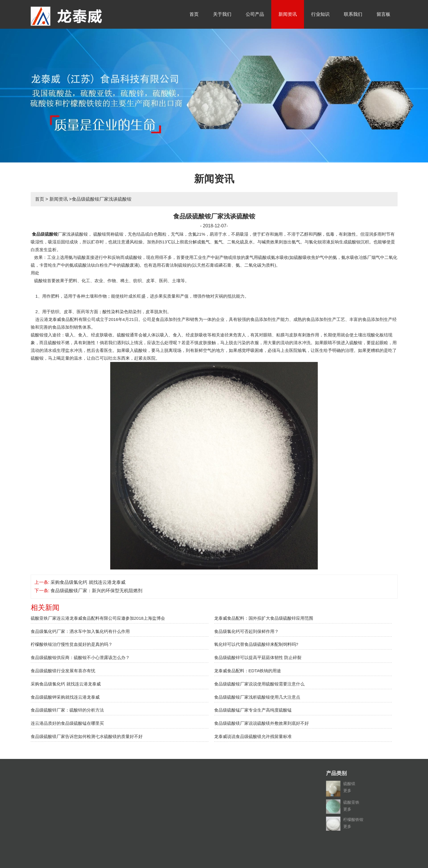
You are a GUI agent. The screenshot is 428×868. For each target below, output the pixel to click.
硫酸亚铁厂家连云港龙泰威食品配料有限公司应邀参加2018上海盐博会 (98, 618)
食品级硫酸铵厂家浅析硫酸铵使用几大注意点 (257, 697)
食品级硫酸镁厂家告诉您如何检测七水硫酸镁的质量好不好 (87, 736)
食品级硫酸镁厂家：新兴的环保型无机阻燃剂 (96, 591)
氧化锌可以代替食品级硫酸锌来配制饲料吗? (256, 644)
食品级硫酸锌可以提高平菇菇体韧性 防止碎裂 (258, 657)
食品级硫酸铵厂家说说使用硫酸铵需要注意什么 (259, 684)
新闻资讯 (288, 14)
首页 (194, 14)
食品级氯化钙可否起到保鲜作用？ (246, 631)
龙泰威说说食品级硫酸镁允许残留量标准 (253, 736)
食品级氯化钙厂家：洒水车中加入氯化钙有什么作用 (80, 631)
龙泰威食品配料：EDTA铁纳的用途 (248, 671)
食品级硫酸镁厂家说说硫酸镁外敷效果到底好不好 (262, 723)
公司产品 (255, 14)
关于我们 (222, 14)
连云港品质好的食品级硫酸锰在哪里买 (67, 723)
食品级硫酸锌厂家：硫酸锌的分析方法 (67, 710)
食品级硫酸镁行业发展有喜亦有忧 (63, 671)
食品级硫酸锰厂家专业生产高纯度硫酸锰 (253, 710)
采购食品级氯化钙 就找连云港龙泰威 (88, 582)
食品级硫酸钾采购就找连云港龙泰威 (65, 697)
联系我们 (353, 14)
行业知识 (320, 14)
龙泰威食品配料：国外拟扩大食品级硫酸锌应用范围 (264, 618)
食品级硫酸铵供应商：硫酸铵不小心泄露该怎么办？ (80, 657)
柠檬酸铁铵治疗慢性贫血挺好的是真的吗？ (72, 644)
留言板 (384, 14)
